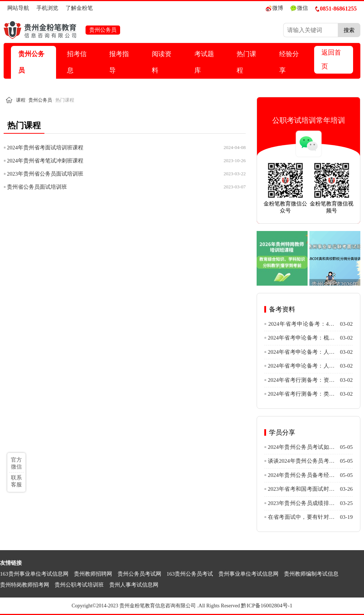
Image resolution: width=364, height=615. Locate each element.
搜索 (349, 30)
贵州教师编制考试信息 (311, 574)
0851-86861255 (336, 9)
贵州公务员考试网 (139, 574)
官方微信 (16, 463)
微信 (299, 8)
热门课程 (246, 62)
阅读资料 (162, 62)
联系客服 (16, 481)
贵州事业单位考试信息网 (248, 574)
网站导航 (18, 8)
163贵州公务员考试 (190, 574)
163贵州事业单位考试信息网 (34, 574)
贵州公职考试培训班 (79, 585)
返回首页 (331, 59)
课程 (21, 100)
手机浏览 (47, 8)
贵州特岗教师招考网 (25, 585)
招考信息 (77, 62)
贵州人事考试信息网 (134, 585)
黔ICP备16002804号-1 (267, 606)
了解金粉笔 (79, 8)
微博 (274, 8)
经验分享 (289, 62)
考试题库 (204, 62)
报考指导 (119, 62)
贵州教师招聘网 (93, 574)
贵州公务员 (31, 62)
